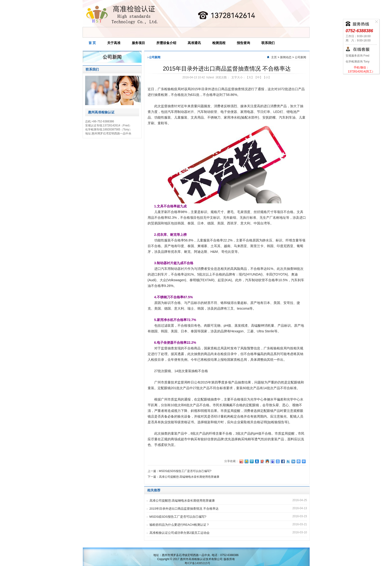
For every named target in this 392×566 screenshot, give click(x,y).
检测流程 (219, 43)
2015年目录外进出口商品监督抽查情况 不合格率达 (184, 509)
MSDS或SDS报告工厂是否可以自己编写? (178, 517)
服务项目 (138, 43)
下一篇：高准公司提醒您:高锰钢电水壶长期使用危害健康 (183, 477)
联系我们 (268, 43)
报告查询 (243, 43)
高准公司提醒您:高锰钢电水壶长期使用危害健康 (182, 501)
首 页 (92, 43)
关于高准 (114, 43)
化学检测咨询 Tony (358, 62)
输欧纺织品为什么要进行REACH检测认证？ (180, 525)
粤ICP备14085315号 (197, 563)
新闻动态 (286, 57)
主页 (274, 57)
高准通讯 (194, 43)
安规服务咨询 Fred (357, 56)
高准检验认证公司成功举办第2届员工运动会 (180, 533)
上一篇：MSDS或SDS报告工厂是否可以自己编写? (180, 471)
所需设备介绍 (166, 43)
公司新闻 (300, 57)
